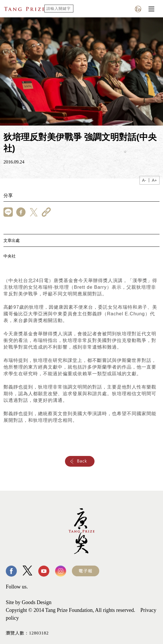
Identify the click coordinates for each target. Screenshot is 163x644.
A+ (154, 180)
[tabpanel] (81, 71)
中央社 (10, 256)
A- (144, 180)
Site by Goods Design (29, 602)
